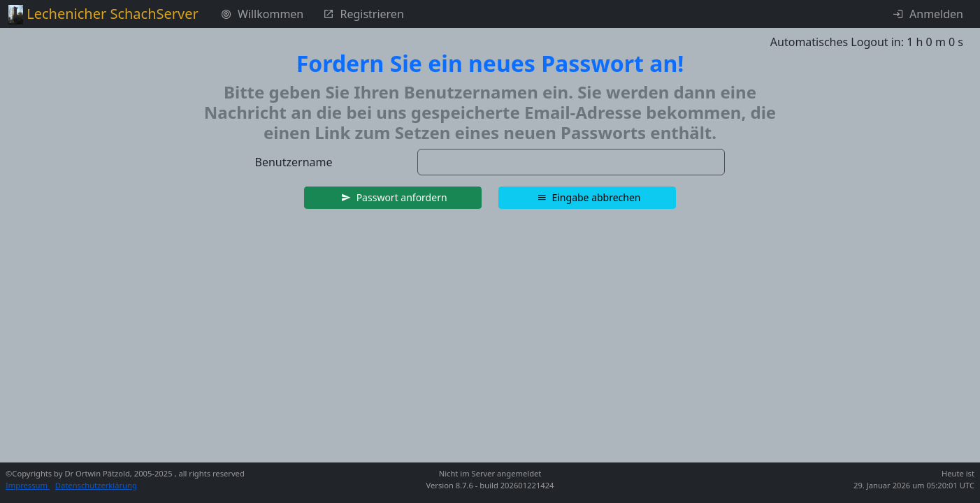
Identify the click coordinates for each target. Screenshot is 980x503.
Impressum (28, 485)
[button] (393, 198)
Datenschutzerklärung (96, 485)
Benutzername (294, 162)
